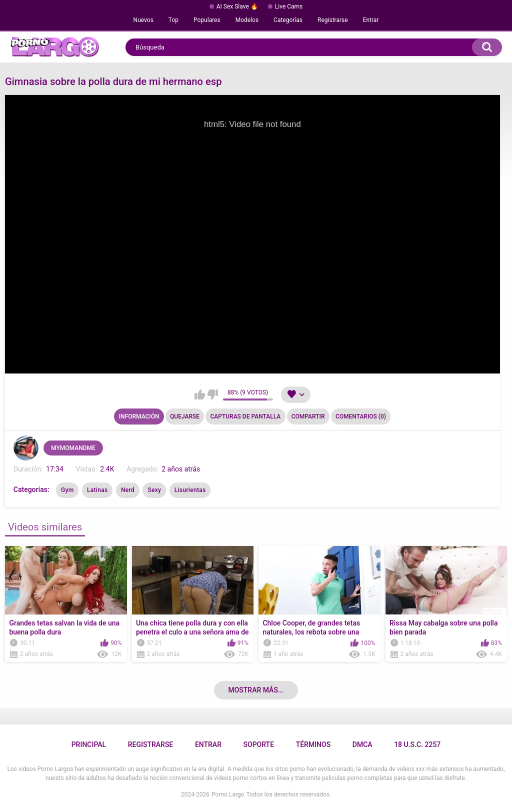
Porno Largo (228, 794)
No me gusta (213, 394)
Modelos (247, 20)
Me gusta (200, 394)
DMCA (362, 744)
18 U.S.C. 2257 (417, 744)
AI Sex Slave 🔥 (237, 6)
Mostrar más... (256, 690)
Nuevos (143, 20)
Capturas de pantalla (245, 416)
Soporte (259, 744)
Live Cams (289, 6)
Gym (67, 490)
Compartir (308, 416)
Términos (313, 744)
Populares (207, 20)
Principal (89, 744)
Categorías (288, 20)
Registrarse (333, 20)
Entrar (371, 20)
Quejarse (185, 416)
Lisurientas (190, 490)
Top (173, 20)
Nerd (128, 490)
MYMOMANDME (73, 448)
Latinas (97, 490)
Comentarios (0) (361, 416)
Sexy (154, 490)
